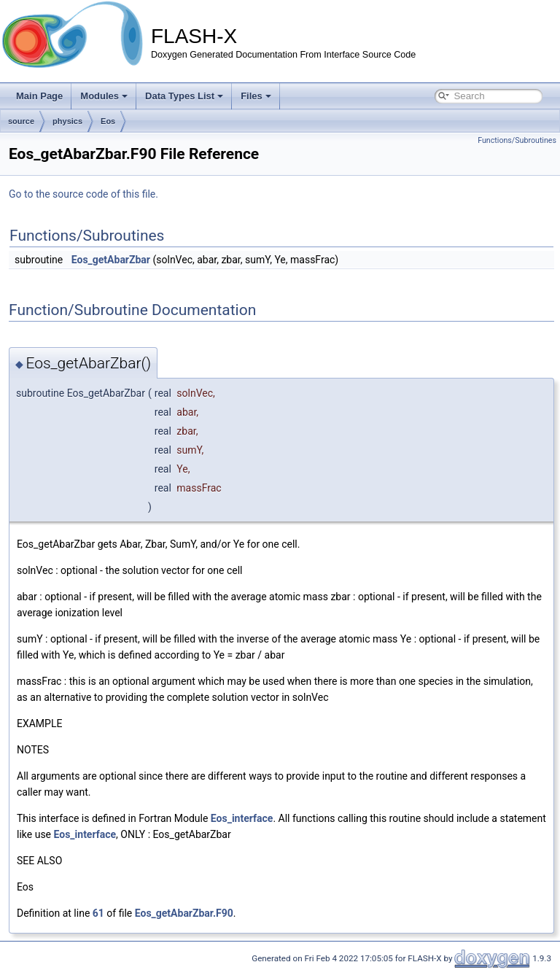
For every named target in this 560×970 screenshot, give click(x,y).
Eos (108, 121)
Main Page (39, 96)
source (21, 121)
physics (67, 121)
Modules (104, 96)
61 (98, 913)
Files (256, 96)
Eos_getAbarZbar (111, 260)
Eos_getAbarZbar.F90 (184, 913)
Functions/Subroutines (517, 140)
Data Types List (184, 96)
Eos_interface (242, 818)
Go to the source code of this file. (83, 194)
